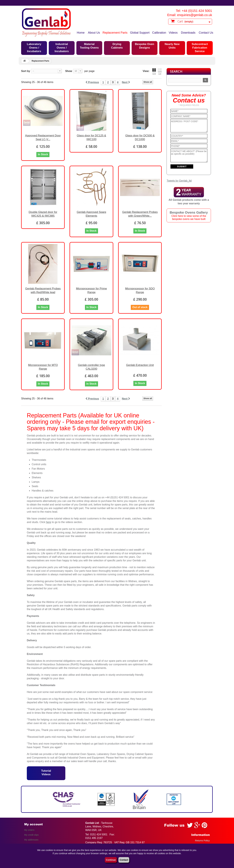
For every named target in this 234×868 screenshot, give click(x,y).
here (48, 522)
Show (69, 71)
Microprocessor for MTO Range (43, 367)
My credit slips (31, 835)
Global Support (140, 33)
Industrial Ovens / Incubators (62, 48)
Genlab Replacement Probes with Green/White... (140, 214)
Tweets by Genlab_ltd (179, 181)
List (160, 71)
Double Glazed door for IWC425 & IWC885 (43, 214)
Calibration (159, 33)
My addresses (31, 840)
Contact (124, 860)
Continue (111, 860)
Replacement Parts (115, 33)
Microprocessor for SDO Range (140, 290)
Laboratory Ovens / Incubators (34, 48)
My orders (29, 830)
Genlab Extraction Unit (140, 365)
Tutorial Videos (46, 773)
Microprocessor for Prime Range (91, 290)
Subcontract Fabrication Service (200, 48)
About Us (94, 33)
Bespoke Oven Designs (144, 46)
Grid (154, 71)
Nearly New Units (172, 46)
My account (33, 824)
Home (81, 33)
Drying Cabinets (117, 46)
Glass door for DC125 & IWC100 (91, 137)
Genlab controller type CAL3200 (91, 367)
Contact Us (206, 33)
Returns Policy (202, 841)
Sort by (26, 71)
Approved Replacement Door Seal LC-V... (43, 137)
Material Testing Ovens (89, 46)
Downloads (188, 33)
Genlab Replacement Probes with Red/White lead (43, 290)
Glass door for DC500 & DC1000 (140, 137)
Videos (173, 33)
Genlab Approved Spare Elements (91, 214)
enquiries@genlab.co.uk (195, 15)
